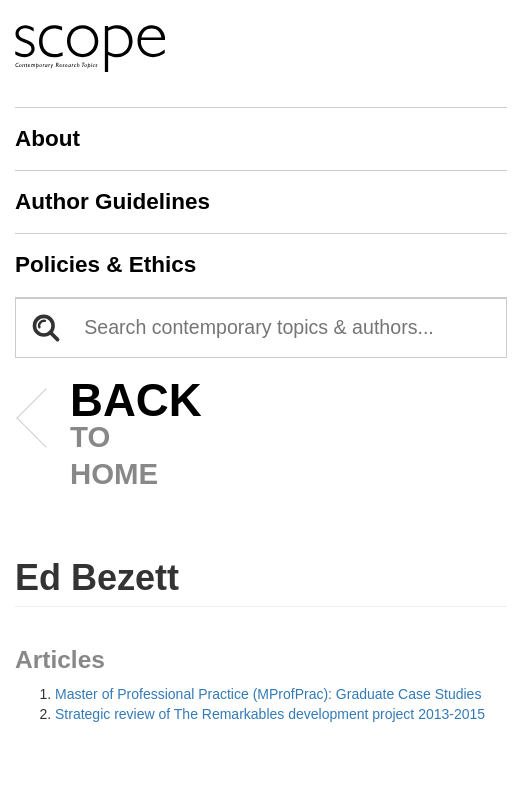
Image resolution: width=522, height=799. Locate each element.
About (47, 138)
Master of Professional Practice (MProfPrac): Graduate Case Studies (268, 694)
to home (105, 437)
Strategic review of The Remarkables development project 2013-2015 (270, 714)
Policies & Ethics (105, 264)
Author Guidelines (112, 201)
